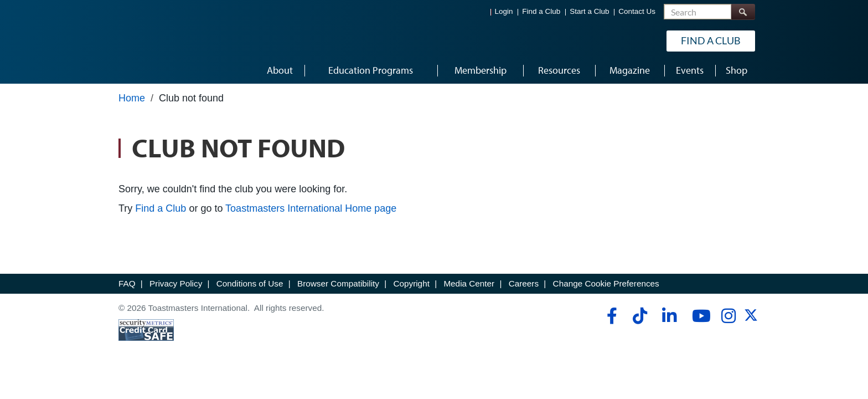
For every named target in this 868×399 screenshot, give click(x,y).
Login (504, 11)
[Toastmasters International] (150, 40)
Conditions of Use (250, 283)
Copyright (411, 283)
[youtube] (699, 316)
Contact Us (637, 11)
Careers (524, 283)
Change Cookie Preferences (606, 283)
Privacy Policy (176, 283)
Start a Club (589, 11)
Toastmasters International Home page (311, 208)
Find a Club (541, 11)
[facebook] (610, 316)
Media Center (469, 283)
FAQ (127, 283)
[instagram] (728, 316)
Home (132, 98)
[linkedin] (669, 316)
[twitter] (751, 319)
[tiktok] (640, 316)
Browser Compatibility (338, 283)
